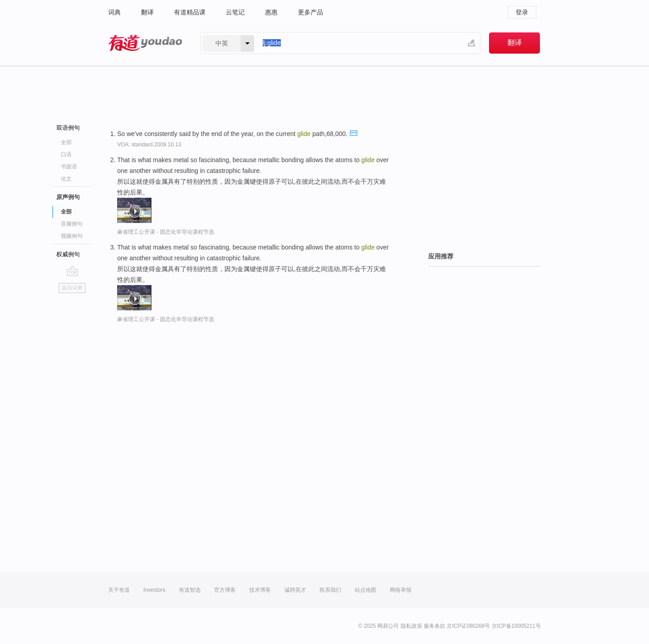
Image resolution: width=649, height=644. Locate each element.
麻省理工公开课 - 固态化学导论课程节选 (166, 232)
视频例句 (72, 236)
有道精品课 (190, 12)
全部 (66, 142)
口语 (66, 154)
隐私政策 (411, 626)
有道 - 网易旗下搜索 (145, 43)
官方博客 (225, 590)
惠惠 (271, 12)
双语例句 (68, 128)
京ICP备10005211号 (516, 626)
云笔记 (235, 12)
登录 (522, 12)
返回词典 (72, 288)
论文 (66, 179)
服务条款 (434, 626)
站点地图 (366, 590)
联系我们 (330, 590)
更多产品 (311, 12)
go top (72, 271)
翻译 (147, 12)
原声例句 (68, 197)
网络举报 (401, 590)
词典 (114, 12)
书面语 (69, 167)
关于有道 (119, 590)
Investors (154, 590)
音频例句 (72, 224)
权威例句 (68, 254)
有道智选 (190, 590)
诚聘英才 (295, 590)
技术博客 (260, 590)
